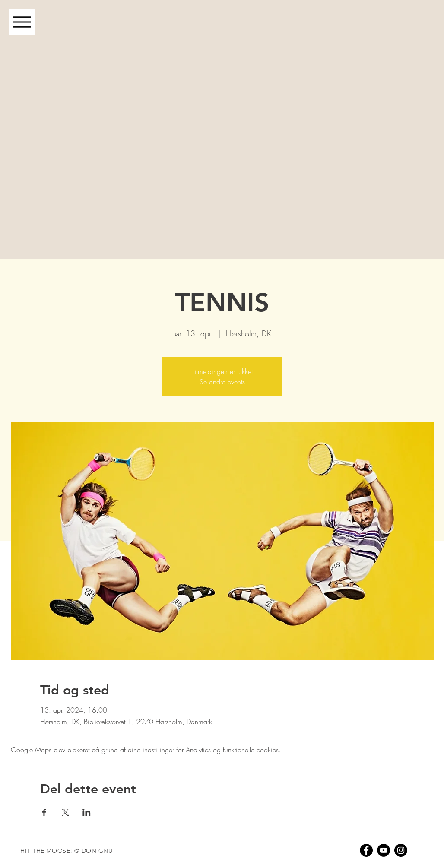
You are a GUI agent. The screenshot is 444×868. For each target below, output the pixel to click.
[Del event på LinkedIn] (87, 812)
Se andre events (222, 382)
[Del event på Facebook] (44, 812)
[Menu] (22, 22)
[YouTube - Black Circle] (384, 850)
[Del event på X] (65, 812)
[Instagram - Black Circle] (401, 850)
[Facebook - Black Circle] (366, 850)
